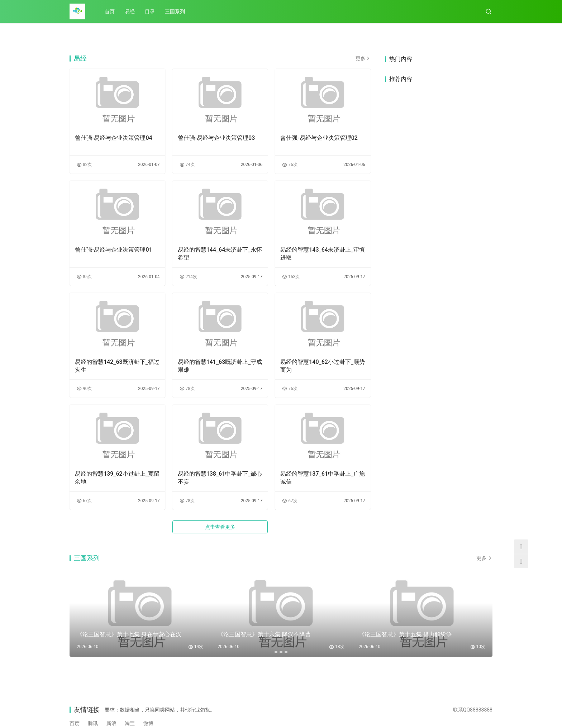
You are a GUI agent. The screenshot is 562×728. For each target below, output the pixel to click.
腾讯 (93, 723)
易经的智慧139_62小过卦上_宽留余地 (117, 478)
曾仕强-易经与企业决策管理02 (319, 138)
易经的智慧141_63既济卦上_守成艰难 (220, 366)
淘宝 (130, 723)
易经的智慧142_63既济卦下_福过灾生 (117, 366)
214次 (188, 277)
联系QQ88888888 (473, 710)
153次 (291, 277)
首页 (110, 11)
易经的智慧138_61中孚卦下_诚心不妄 (220, 478)
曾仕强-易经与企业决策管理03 (216, 138)
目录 (150, 11)
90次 (84, 389)
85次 (84, 277)
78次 (187, 389)
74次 (187, 165)
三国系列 (175, 11)
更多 (363, 58)
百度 (75, 723)
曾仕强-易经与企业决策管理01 (114, 250)
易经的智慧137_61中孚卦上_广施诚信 (323, 478)
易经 (130, 11)
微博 (148, 723)
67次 (84, 501)
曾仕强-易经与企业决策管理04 (114, 138)
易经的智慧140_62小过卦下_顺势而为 (323, 366)
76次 (290, 165)
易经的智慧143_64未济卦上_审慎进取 (323, 254)
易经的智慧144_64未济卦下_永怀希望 (220, 254)
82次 (84, 165)
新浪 (111, 723)
